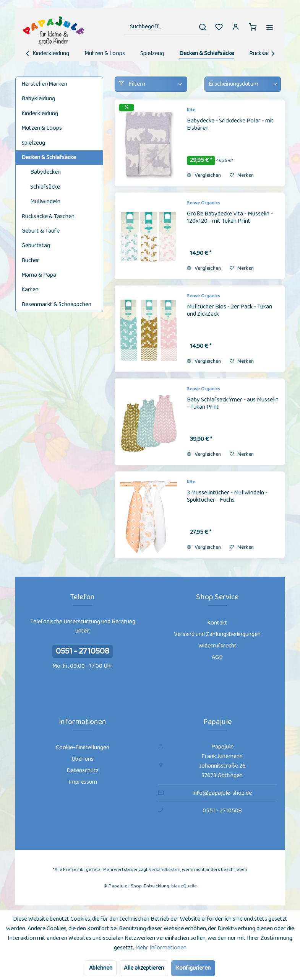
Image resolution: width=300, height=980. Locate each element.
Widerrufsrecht (217, 646)
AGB (217, 657)
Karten (30, 289)
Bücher (30, 260)
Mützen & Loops (42, 128)
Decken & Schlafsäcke (49, 157)
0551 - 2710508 (83, 651)
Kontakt (217, 623)
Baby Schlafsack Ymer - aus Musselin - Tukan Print (233, 404)
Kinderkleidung (40, 113)
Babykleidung (38, 99)
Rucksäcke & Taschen (48, 216)
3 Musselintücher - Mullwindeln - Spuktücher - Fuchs (227, 497)
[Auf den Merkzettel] (242, 175)
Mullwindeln (45, 201)
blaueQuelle (184, 886)
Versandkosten (165, 870)
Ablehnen (101, 968)
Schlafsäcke (45, 187)
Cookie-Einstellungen (83, 748)
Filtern (132, 84)
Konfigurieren (193, 968)
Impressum (83, 782)
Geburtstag (36, 245)
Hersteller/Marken (44, 84)
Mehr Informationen (161, 948)
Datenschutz (83, 770)
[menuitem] (167, 27)
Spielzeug (33, 143)
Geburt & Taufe (41, 231)
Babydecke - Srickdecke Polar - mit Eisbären (230, 125)
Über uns (83, 759)
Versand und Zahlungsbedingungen (217, 634)
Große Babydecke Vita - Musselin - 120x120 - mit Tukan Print (230, 218)
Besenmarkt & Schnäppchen (56, 304)
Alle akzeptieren (144, 968)
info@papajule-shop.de (222, 793)
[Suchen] (203, 27)
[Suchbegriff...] (167, 27)
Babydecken (45, 172)
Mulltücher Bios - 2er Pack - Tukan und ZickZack (229, 311)
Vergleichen (204, 175)
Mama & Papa (39, 275)
